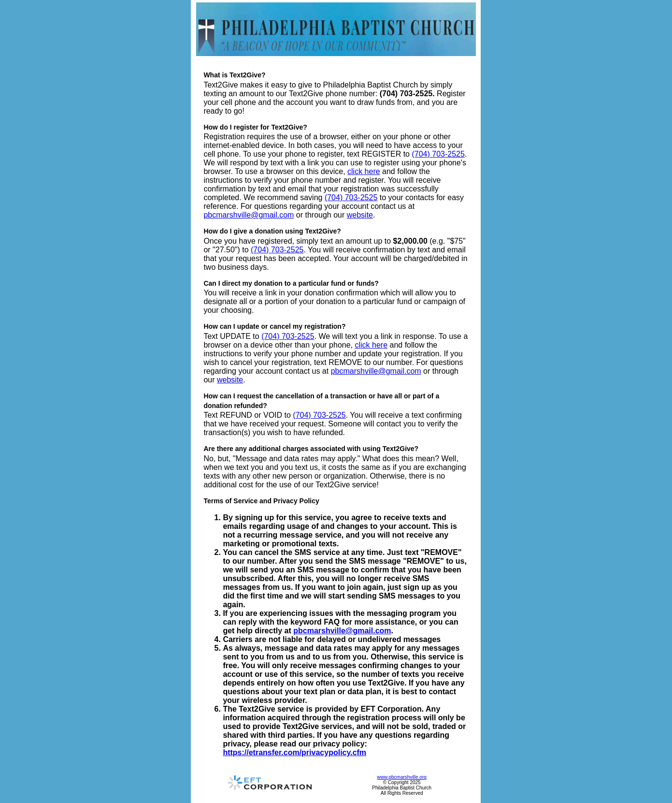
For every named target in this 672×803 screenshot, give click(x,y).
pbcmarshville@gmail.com (249, 215)
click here (364, 171)
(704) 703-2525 (438, 154)
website (360, 215)
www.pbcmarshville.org (402, 777)
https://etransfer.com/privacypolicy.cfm (294, 752)
